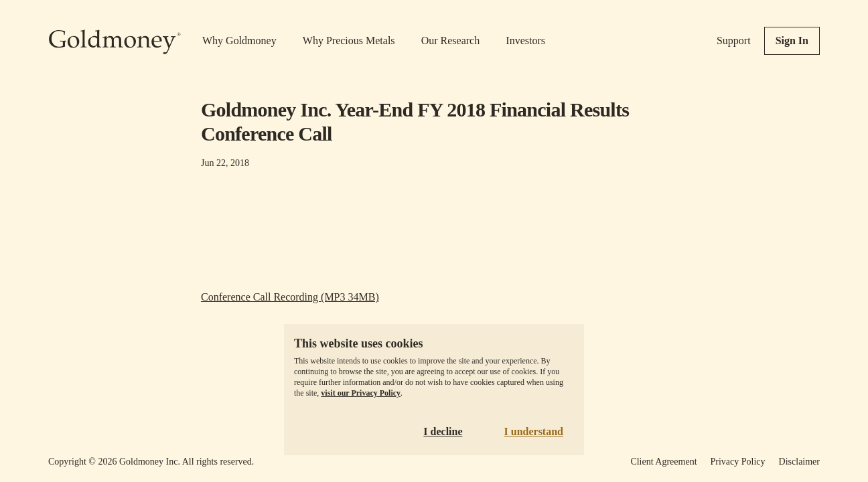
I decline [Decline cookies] (443, 431)
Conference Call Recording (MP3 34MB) (290, 297)
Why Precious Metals (349, 41)
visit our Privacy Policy (361, 393)
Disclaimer (799, 462)
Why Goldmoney (239, 41)
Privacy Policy (738, 462)
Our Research (451, 41)
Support (734, 41)
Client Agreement (663, 462)
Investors (525, 41)
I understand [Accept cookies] (534, 431)
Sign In (792, 41)
